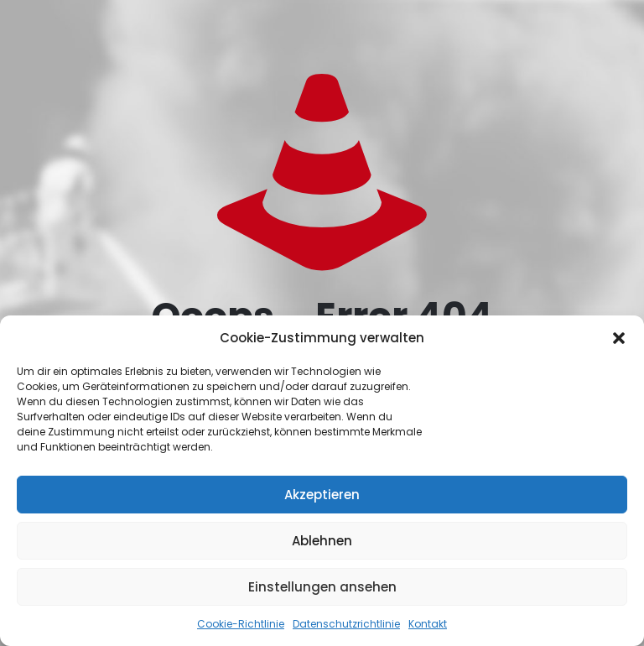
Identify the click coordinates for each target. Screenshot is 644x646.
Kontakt (428, 624)
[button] (619, 338)
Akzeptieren (322, 495)
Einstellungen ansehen (322, 587)
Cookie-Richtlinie (241, 624)
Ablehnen (322, 541)
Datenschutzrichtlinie (346, 624)
